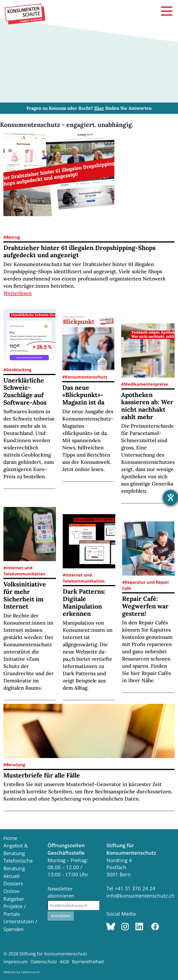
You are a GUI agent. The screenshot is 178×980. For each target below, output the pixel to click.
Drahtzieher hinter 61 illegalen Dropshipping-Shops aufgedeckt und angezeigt (79, 251)
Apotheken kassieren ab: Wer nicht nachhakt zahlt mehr (147, 406)
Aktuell (12, 876)
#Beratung (14, 765)
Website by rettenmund (21, 972)
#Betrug (12, 237)
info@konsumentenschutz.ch (141, 896)
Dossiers (13, 883)
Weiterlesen (18, 293)
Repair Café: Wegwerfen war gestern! (145, 606)
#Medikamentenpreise (145, 384)
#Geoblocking (17, 370)
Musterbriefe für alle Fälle (42, 775)
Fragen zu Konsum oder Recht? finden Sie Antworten (89, 108)
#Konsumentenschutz (85, 377)
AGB (64, 962)
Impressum (16, 962)
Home (10, 838)
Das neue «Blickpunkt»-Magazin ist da (83, 395)
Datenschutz (44, 962)
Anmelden (61, 916)
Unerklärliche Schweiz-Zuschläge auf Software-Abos (25, 391)
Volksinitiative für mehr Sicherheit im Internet (25, 595)
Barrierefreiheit (88, 962)
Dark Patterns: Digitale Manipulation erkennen (84, 602)
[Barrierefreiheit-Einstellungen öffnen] (171, 497)
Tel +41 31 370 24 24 (131, 888)
